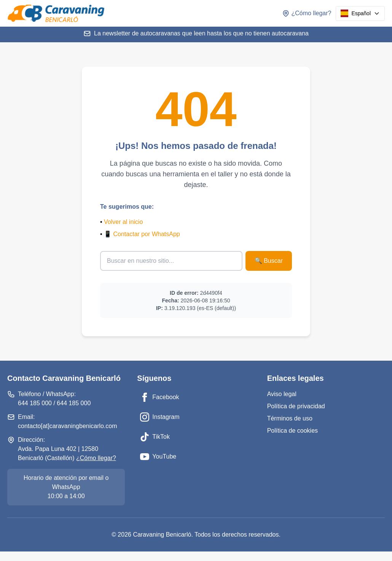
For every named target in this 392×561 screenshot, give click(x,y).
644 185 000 (35, 403)
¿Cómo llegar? (96, 458)
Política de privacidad (296, 406)
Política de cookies (292, 431)
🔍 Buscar (269, 261)
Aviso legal (282, 394)
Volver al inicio (123, 222)
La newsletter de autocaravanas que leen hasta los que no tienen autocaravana (196, 34)
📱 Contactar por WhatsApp (142, 234)
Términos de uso (290, 418)
